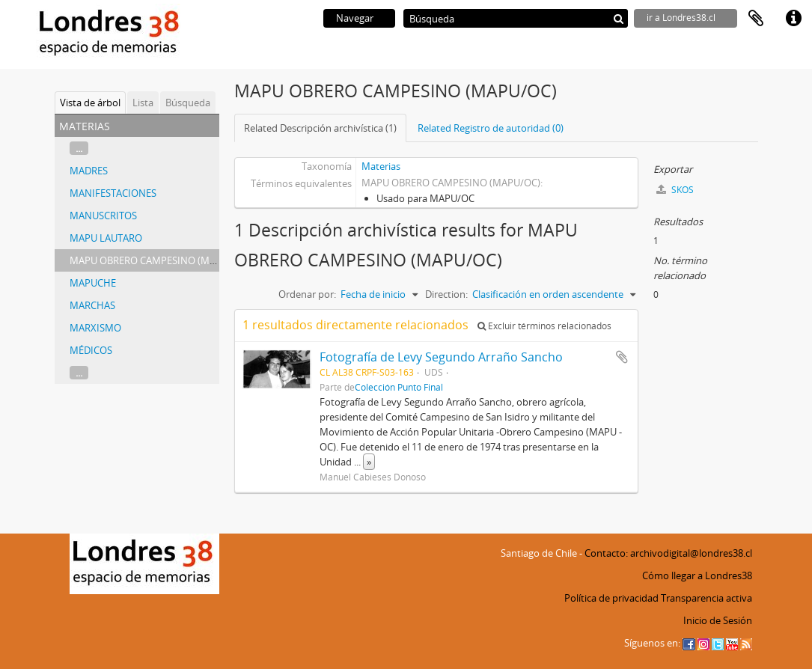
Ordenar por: (307, 294)
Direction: (446, 294)
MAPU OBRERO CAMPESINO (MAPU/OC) (159, 260)
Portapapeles (756, 19)
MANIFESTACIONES (113, 193)
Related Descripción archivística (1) (320, 128)
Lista (143, 103)
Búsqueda (188, 103)
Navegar (355, 18)
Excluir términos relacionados (544, 326)
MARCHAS (92, 305)
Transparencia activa (706, 598)
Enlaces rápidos (793, 19)
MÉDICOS (91, 350)
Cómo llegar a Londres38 (697, 575)
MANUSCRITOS (103, 216)
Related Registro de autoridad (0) (491, 128)
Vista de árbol (90, 103)
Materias (381, 166)
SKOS (675, 190)
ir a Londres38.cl (681, 18)
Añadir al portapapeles (622, 357)
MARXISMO (95, 328)
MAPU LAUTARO (106, 238)
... (79, 148)
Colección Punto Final (399, 387)
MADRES (89, 171)
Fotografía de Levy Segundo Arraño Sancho (441, 357)
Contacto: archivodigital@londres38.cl (668, 553)
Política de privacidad (611, 598)
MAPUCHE (93, 283)
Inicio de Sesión (718, 620)
